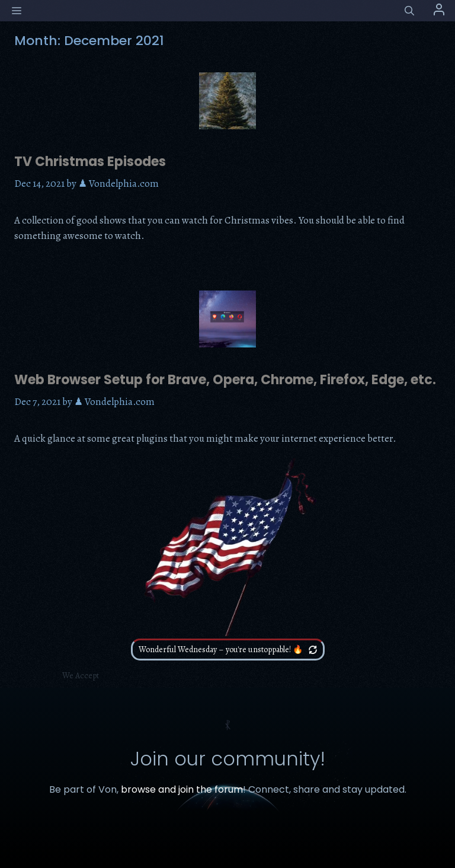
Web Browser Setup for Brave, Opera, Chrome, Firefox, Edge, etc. (225, 380)
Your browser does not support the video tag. (227, 547)
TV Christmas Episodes (90, 162)
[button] (409, 11)
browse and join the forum (182, 789)
